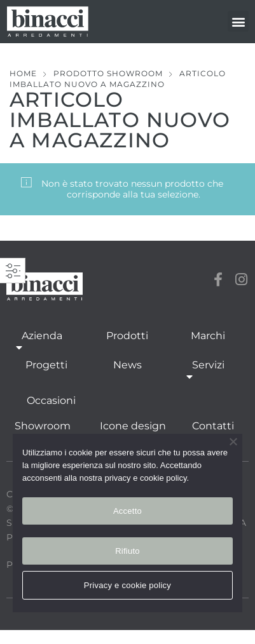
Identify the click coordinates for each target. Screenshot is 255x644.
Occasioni (51, 400)
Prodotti (127, 336)
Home (23, 73)
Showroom (43, 426)
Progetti (46, 365)
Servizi (208, 372)
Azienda (42, 343)
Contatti (213, 426)
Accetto (127, 511)
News (127, 365)
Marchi (208, 336)
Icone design (133, 426)
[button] (238, 21)
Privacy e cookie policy (127, 585)
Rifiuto (127, 551)
